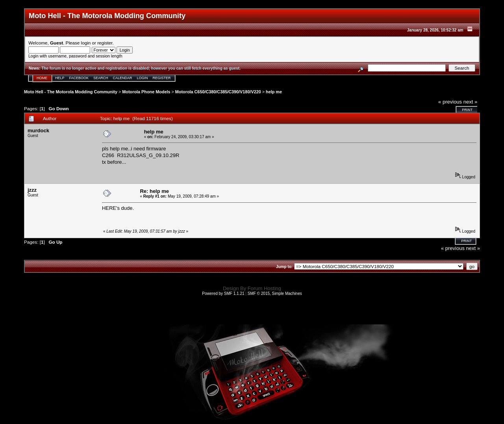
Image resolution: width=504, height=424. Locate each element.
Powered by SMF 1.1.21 (223, 293)
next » (470, 102)
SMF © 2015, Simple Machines (275, 293)
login (86, 43)
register (105, 43)
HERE (109, 208)
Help (60, 78)
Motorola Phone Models (146, 92)
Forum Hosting (264, 288)
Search (101, 78)
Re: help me (154, 191)
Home (42, 78)
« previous (450, 102)
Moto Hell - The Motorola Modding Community (71, 92)
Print (467, 110)
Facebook (79, 78)
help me (274, 92)
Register (162, 78)
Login (143, 78)
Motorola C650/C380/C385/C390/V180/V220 (218, 92)
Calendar (123, 78)
